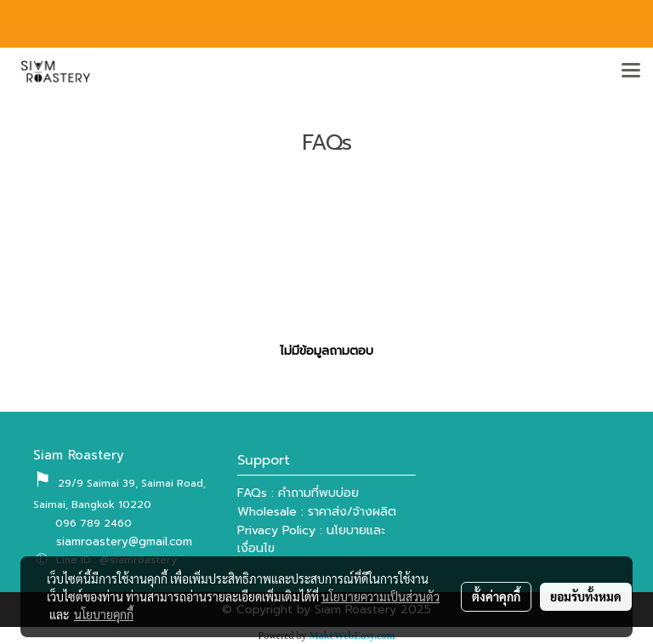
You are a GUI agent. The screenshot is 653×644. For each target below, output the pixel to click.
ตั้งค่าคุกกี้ (496, 596)
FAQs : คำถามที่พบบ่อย (298, 493)
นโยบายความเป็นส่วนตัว (380, 596)
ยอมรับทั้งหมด (586, 596)
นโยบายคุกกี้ (104, 614)
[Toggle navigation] (631, 71)
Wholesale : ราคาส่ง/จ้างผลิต (317, 512)
